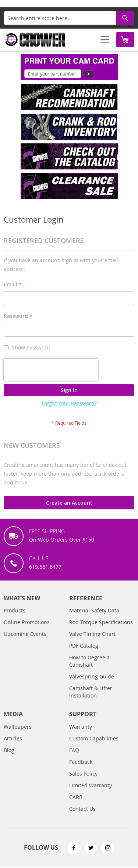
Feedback (81, 762)
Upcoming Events (25, 634)
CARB (76, 797)
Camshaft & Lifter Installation (91, 692)
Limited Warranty (91, 785)
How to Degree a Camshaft (89, 661)
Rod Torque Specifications (101, 622)
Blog (9, 750)
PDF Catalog (84, 646)
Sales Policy (83, 774)
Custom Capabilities (94, 738)
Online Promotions (27, 622)
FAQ (74, 750)
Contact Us (82, 809)
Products (15, 610)
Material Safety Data (94, 610)
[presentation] (51, 370)
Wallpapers (18, 727)
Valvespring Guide (92, 676)
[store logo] (35, 40)
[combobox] (69, 18)
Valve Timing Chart (92, 634)
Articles (13, 738)
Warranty (81, 727)
